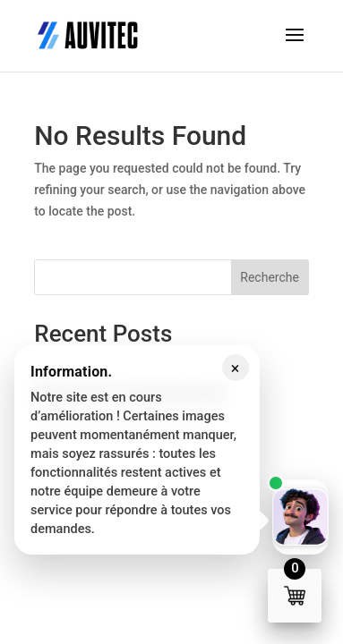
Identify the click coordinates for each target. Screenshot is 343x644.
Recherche (270, 277)
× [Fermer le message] (236, 368)
